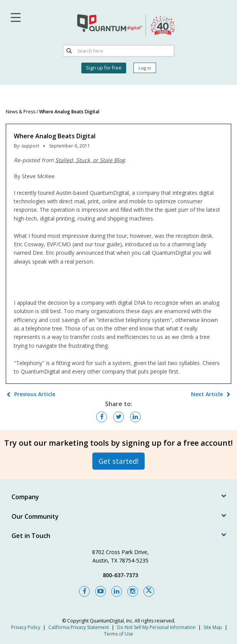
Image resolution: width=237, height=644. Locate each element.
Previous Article (35, 394)
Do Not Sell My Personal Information (156, 627)
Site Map (213, 627)
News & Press (21, 112)
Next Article (207, 394)
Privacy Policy (26, 627)
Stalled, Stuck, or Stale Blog (90, 160)
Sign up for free (104, 68)
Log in (145, 68)
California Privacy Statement (79, 627)
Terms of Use (118, 634)
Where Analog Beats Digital (69, 112)
